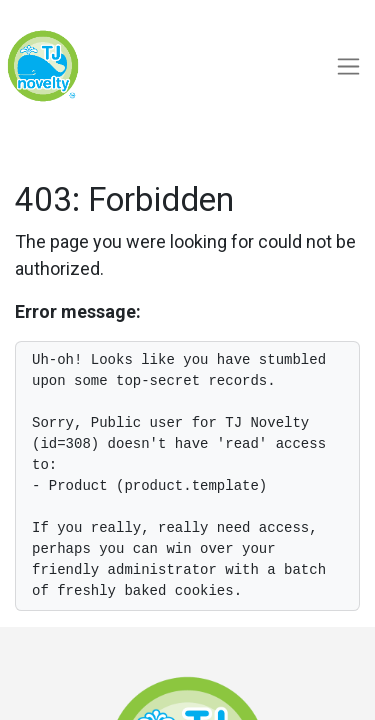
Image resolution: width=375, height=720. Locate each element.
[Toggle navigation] (348, 66)
